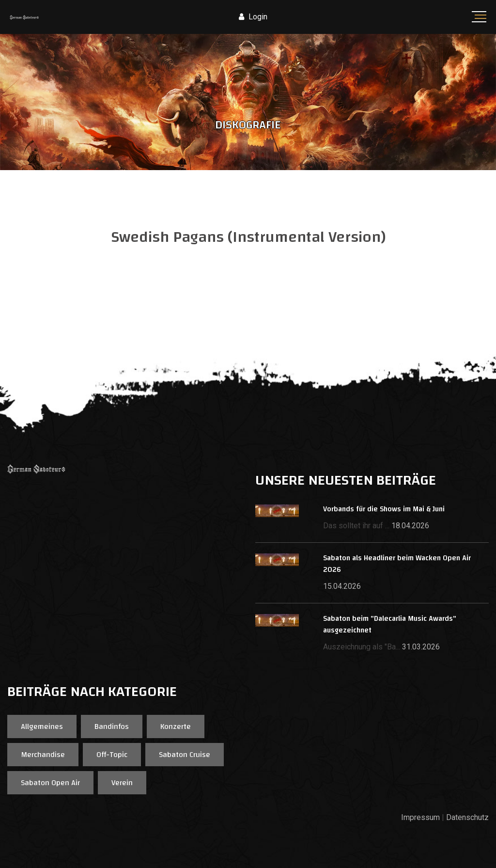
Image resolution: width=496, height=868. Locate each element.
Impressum (420, 817)
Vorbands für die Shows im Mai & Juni (384, 509)
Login (253, 17)
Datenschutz (467, 817)
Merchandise (43, 755)
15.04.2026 (342, 586)
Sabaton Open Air (50, 783)
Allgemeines (42, 726)
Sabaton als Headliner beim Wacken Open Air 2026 (397, 564)
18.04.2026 (410, 526)
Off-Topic (112, 755)
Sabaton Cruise (185, 755)
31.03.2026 (421, 647)
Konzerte (176, 726)
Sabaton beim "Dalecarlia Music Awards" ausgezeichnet (390, 624)
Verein (122, 783)
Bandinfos (112, 726)
